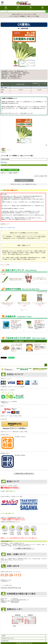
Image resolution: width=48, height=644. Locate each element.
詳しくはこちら (4, 562)
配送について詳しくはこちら (24, 548)
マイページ (31, 8)
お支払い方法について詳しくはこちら (24, 473)
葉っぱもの (28, 14)
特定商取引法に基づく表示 (7, 638)
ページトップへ (46, 365)
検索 (47, 11)
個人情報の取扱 (5, 641)
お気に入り (18, 8)
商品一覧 (6, 8)
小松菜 (34, 14)
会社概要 (3, 636)
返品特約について (5, 224)
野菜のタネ (20, 14)
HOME (14, 14)
